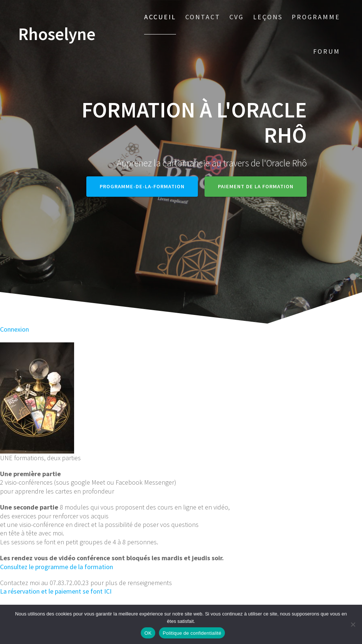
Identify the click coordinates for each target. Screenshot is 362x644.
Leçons (268, 17)
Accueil (160, 17)
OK (148, 633)
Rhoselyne (57, 34)
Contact (203, 17)
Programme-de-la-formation (142, 186)
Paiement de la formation (256, 186)
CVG (237, 17)
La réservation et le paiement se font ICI (56, 591)
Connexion (14, 329)
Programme (316, 17)
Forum (327, 51)
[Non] (353, 624)
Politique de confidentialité (192, 633)
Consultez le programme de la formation (57, 567)
